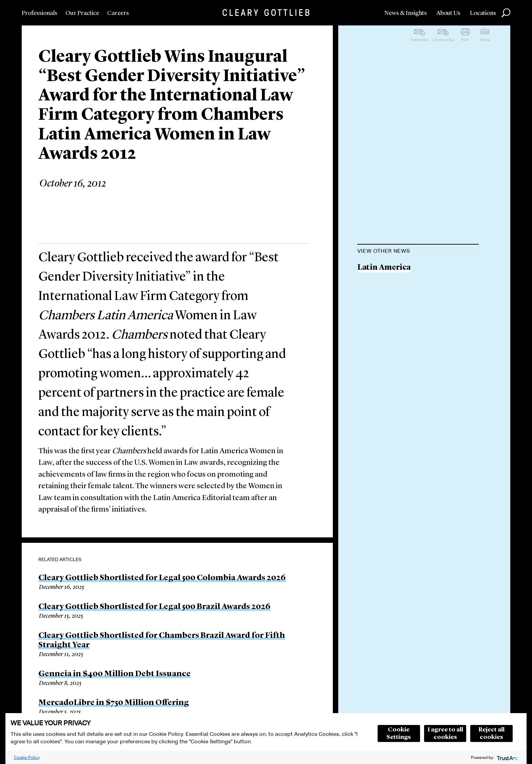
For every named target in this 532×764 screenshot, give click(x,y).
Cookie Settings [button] (399, 733)
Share (485, 40)
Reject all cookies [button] (491, 733)
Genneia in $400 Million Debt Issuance (115, 674)
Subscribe (420, 40)
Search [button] (506, 13)
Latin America (384, 268)
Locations (483, 13)
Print (465, 40)
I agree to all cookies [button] (445, 733)
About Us (448, 13)
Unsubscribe (443, 40)
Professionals (40, 13)
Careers (118, 13)
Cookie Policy (27, 757)
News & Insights (406, 13)
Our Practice (82, 13)
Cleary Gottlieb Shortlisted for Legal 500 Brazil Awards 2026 (154, 607)
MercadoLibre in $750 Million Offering (114, 703)
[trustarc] (507, 757)
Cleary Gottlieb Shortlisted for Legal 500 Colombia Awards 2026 (162, 578)
